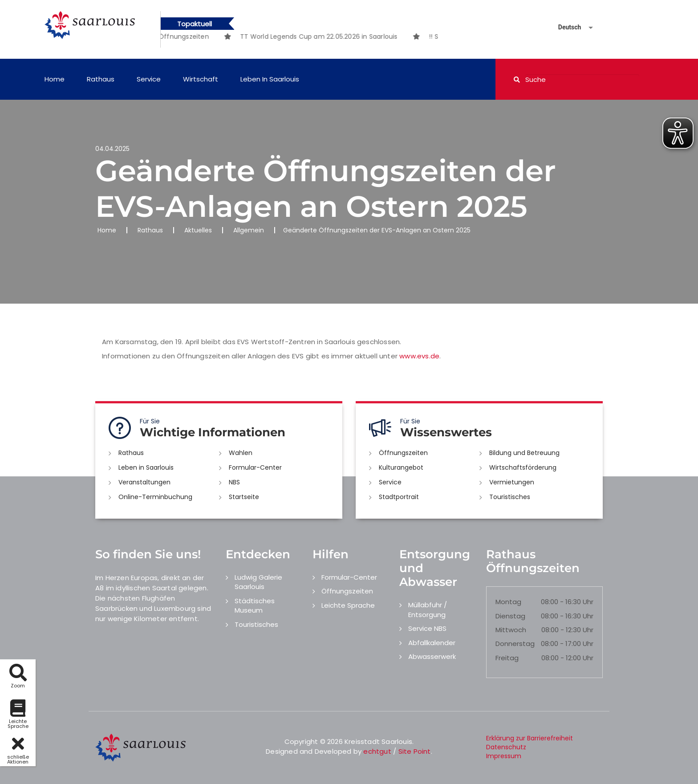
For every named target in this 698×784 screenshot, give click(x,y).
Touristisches (510, 497)
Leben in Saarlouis (270, 79)
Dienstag (510, 616)
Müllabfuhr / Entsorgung (428, 609)
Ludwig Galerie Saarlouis (258, 582)
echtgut (377, 751)
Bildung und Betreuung (524, 453)
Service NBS (427, 628)
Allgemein (249, 230)
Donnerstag (515, 644)
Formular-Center (255, 467)
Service (149, 79)
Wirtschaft (201, 79)
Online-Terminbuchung (155, 497)
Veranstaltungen (144, 482)
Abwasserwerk (432, 656)
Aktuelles (198, 230)
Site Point (415, 751)
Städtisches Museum (255, 605)
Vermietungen (512, 482)
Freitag (507, 658)
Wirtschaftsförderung (523, 467)
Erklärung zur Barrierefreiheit (530, 738)
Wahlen (241, 453)
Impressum (504, 756)
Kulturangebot (401, 467)
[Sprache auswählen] (565, 27)
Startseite (244, 497)
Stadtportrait (399, 497)
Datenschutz (506, 747)
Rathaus (101, 79)
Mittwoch (511, 630)
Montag (508, 602)
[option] (334, 37)
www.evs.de (419, 356)
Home (55, 79)
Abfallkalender (432, 643)
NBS (234, 482)
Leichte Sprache (348, 605)
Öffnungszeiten (403, 453)
